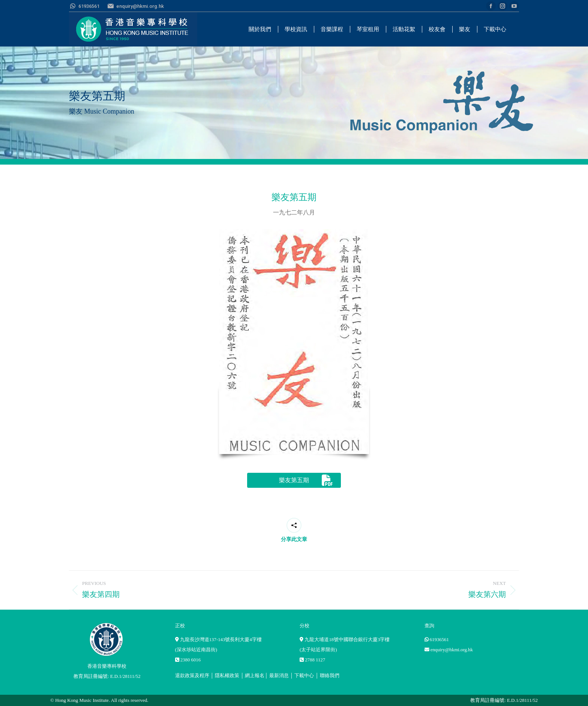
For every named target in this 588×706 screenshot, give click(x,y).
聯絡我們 (330, 676)
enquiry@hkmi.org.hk (452, 650)
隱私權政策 (227, 676)
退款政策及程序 (192, 676)
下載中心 (304, 676)
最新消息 (279, 676)
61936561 (439, 640)
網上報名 (255, 676)
